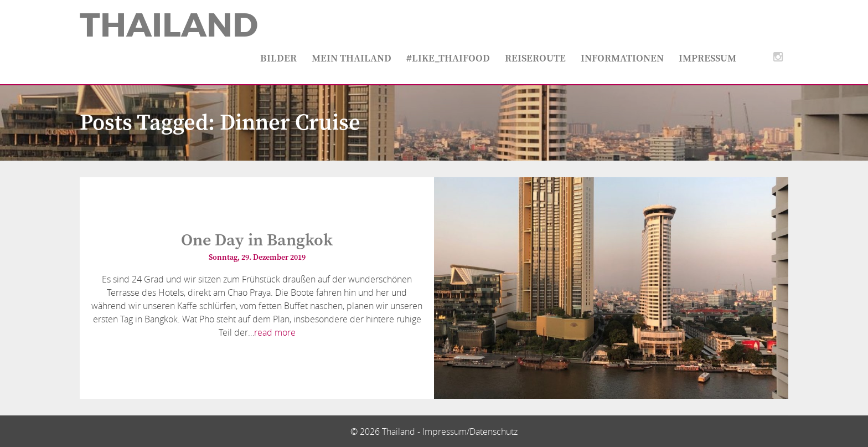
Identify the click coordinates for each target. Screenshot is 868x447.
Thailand (169, 25)
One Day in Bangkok (257, 240)
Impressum (707, 58)
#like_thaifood (448, 58)
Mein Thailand (352, 58)
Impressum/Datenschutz (470, 431)
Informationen (622, 58)
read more (275, 332)
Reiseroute (535, 58)
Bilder (278, 58)
